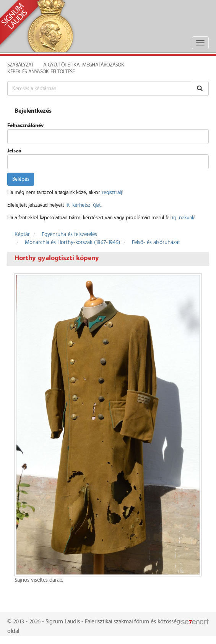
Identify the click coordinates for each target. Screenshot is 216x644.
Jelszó (14, 151)
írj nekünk (183, 218)
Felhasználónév (25, 126)
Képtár (22, 235)
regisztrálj (112, 193)
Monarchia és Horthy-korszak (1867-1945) (72, 243)
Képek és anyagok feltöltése (41, 72)
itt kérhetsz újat (83, 205)
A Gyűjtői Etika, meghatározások (84, 65)
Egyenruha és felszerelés (69, 235)
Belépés (21, 179)
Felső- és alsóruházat (156, 243)
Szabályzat (20, 65)
